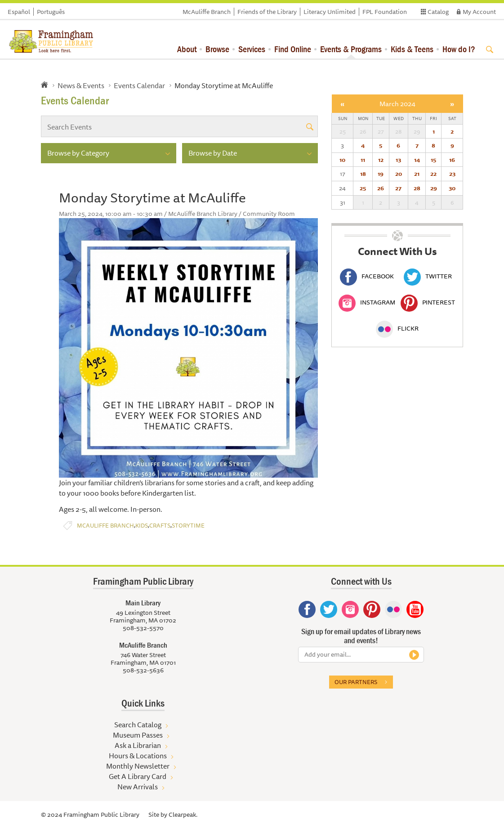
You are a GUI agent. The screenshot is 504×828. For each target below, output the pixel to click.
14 (417, 160)
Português (51, 12)
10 (342, 160)
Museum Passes (138, 735)
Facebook (367, 276)
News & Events (81, 85)
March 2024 (397, 104)
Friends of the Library (267, 12)
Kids (142, 526)
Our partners (356, 682)
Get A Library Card (138, 776)
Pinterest (428, 302)
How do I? (459, 49)
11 (363, 160)
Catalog (438, 12)
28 (417, 188)
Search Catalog (138, 725)
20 (399, 174)
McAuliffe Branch (207, 12)
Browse (217, 49)
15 (433, 160)
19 (381, 174)
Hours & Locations (138, 756)
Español (19, 12)
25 (363, 188)
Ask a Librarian (138, 745)
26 (381, 188)
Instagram (367, 302)
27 (398, 188)
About (187, 49)
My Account (479, 12)
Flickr (397, 328)
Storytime (188, 526)
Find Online (293, 49)
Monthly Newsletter (138, 766)
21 (417, 174)
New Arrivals (138, 787)
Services (252, 49)
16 (452, 160)
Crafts (160, 526)
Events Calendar (139, 85)
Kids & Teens (412, 49)
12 (381, 160)
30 (452, 188)
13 (398, 160)
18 (363, 174)
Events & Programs (351, 49)
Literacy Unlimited (330, 12)
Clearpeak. (183, 815)
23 (452, 174)
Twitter (428, 276)
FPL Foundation (385, 12)
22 (433, 174)
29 (434, 188)
